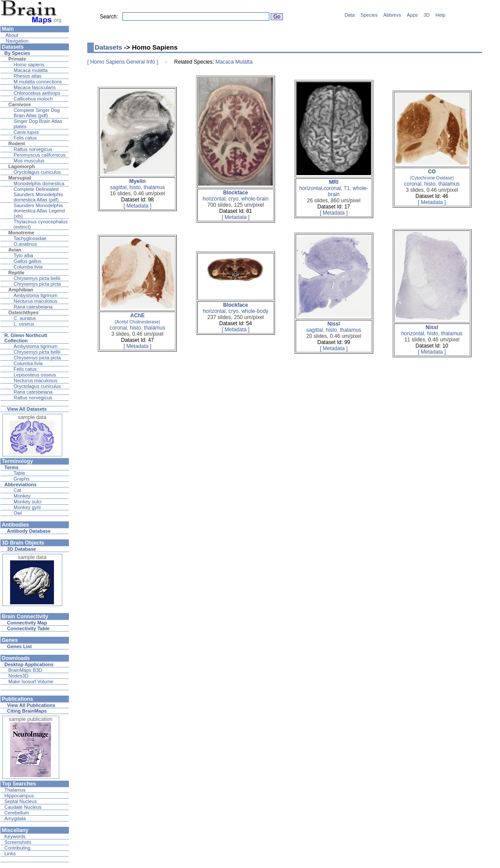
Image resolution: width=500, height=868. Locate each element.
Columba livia (28, 267)
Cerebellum (17, 813)
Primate (17, 59)
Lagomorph (22, 166)
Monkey (22, 496)
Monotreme (21, 233)
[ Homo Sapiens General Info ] (123, 62)
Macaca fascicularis (35, 87)
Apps (412, 15)
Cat (17, 490)
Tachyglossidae (30, 238)
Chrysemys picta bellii (37, 278)
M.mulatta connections (38, 82)
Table (19, 473)
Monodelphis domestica (39, 183)
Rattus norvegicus (33, 149)
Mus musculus (29, 161)
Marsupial (20, 178)
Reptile (16, 273)
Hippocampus (19, 796)
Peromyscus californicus (40, 155)
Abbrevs (392, 15)
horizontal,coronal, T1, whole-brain (334, 188)
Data (350, 15)
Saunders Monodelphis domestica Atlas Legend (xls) (39, 211)
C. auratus (25, 318)
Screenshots (18, 842)
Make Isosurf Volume (31, 681)
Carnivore (20, 104)
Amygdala (15, 818)
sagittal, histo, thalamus (137, 184)
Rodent (17, 143)
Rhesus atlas (28, 76)
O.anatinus (25, 244)
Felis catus (25, 138)
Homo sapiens (29, 65)
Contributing (17, 848)
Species (369, 15)
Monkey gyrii (27, 507)
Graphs (21, 479)
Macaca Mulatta (234, 62)
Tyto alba (23, 255)
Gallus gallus (27, 261)
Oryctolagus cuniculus (37, 172)
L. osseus (24, 324)
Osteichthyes (23, 312)
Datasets (109, 47)
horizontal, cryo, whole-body (235, 308)
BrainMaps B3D (25, 670)
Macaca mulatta (31, 70)
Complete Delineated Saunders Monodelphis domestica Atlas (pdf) (38, 194)
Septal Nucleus (21, 801)
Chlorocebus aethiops (37, 93)
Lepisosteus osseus (35, 375)
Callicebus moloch (33, 99)
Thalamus (15, 790)
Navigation (16, 41)
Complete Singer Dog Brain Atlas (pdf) (37, 113)
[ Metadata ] (137, 206)
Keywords (15, 836)
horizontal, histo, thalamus (432, 330)
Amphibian (21, 290)
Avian (15, 250)
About (11, 35)
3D (427, 15)
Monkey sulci (28, 502)
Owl (18, 513)
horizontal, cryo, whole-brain (236, 196)
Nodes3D (18, 676)
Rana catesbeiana (33, 307)
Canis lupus (26, 132)
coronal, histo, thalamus (432, 178)
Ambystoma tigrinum (36, 295)
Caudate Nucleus (23, 807)
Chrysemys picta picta (37, 284)
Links (10, 854)
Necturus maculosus (36, 301)
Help (441, 15)
